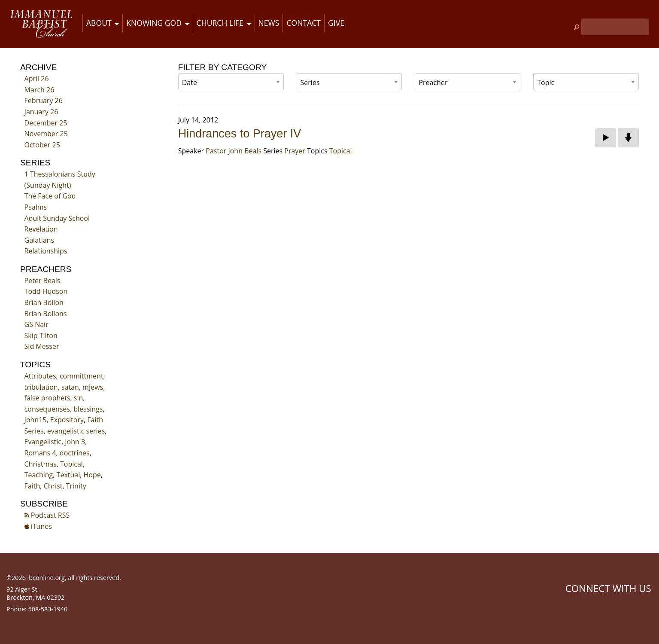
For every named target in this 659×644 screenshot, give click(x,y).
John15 (36, 420)
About (99, 23)
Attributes (40, 376)
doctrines (75, 453)
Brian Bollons (46, 314)
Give (336, 23)
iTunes (38, 526)
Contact (304, 23)
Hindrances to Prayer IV (240, 134)
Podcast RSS (47, 515)
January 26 (41, 112)
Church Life (220, 23)
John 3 (75, 442)
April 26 (37, 79)
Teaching (39, 475)
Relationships (46, 251)
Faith (32, 486)
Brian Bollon (44, 302)
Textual (68, 475)
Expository (67, 420)
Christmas (41, 464)
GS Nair (36, 324)
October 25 (42, 145)
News (269, 23)
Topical (71, 464)
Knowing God (154, 23)
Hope (92, 475)
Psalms (36, 207)
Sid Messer (42, 346)
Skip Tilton (41, 336)
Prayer (295, 151)
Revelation (41, 229)
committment (82, 376)
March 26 (39, 90)
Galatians (39, 240)
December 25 (46, 123)
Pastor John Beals (234, 151)
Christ (53, 486)
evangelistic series (76, 431)
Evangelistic (43, 442)
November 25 (46, 134)
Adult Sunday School (57, 218)
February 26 (44, 101)
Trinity (76, 486)
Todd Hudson (46, 291)
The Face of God (50, 196)
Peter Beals (43, 281)
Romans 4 (40, 453)
